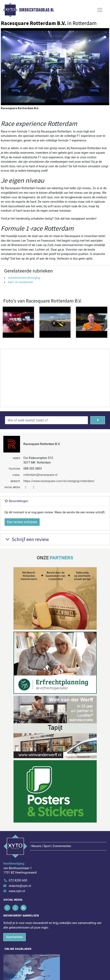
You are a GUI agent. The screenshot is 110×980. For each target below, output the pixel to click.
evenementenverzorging (24, 278)
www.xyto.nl (17, 891)
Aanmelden (15, 937)
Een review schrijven (22, 522)
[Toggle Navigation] (100, 10)
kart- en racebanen (21, 282)
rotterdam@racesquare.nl (40, 475)
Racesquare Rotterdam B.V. (42, 444)
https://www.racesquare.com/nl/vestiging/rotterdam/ (59, 481)
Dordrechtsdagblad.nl (37, 10)
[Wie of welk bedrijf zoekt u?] (46, 420)
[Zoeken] (98, 420)
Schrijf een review (27, 539)
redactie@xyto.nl (20, 886)
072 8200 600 (18, 881)
